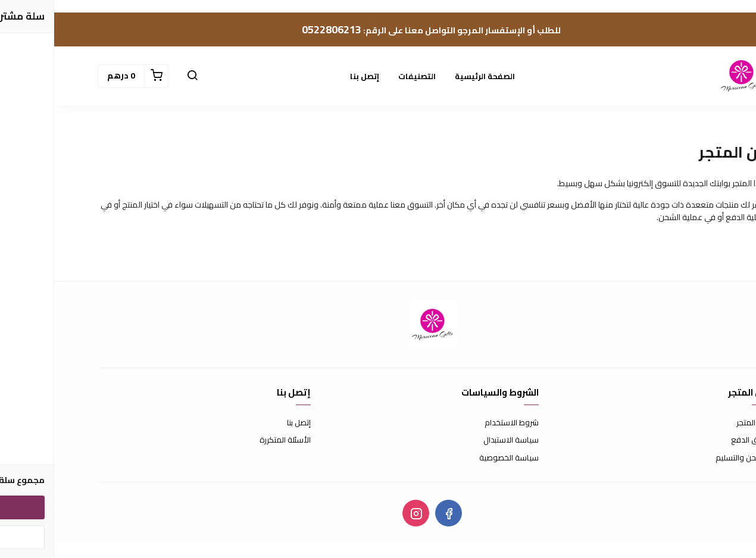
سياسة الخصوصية (455, 458)
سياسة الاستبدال (457, 440)
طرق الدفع (695, 440)
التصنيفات (363, 76)
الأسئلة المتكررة (231, 440)
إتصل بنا (310, 76)
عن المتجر (697, 423)
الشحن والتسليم (687, 458)
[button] (138, 76)
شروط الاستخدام (457, 423)
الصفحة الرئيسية (431, 76)
